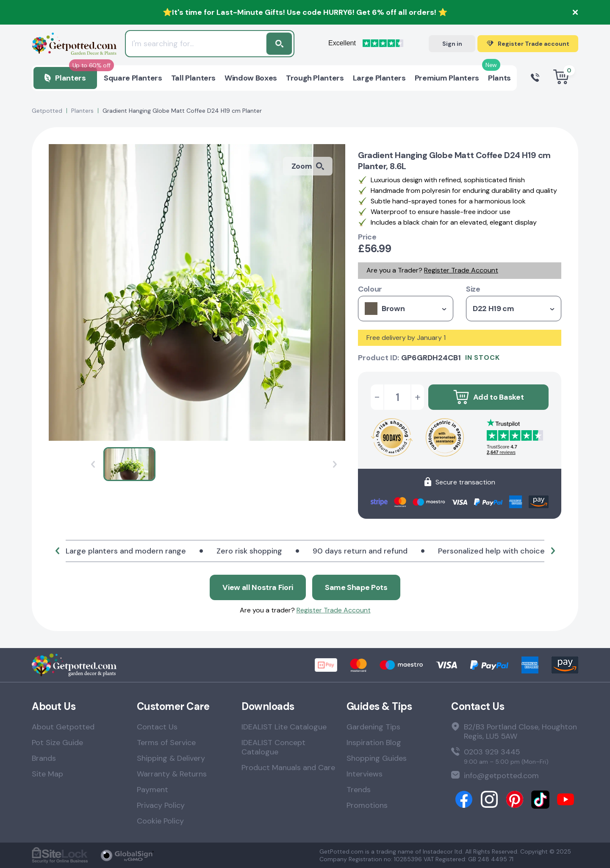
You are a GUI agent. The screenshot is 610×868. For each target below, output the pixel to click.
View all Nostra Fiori (258, 587)
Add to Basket (488, 397)
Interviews (365, 774)
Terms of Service (166, 743)
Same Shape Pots (356, 587)
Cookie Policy (160, 821)
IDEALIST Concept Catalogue (273, 747)
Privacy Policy (161, 805)
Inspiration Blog (374, 743)
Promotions (367, 805)
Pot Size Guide (57, 743)
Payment (152, 790)
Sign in (452, 44)
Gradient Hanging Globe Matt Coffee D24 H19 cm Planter (182, 111)
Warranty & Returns (172, 774)
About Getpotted (63, 727)
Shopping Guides (377, 758)
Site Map (47, 774)
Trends (359, 790)
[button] (57, 551)
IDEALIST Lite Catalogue (284, 727)
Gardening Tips (373, 727)
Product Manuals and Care (288, 768)
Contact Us (157, 727)
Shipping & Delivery (171, 758)
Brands (44, 758)
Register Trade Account (461, 270)
